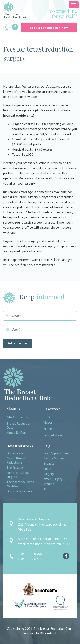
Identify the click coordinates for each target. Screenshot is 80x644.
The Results (15, 468)
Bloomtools (49, 633)
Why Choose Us (17, 417)
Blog (47, 416)
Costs (47, 469)
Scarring (49, 484)
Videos (48, 422)
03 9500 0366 (6, 28)
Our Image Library (19, 491)
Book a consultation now (49, 28)
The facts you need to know (20, 484)
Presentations (53, 435)
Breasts (49, 463)
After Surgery (53, 479)
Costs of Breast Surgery (18, 475)
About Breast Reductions (16, 460)
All (45, 489)
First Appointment (56, 453)
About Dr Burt (17, 433)
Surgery (49, 474)
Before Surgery (54, 458)
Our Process (15, 453)
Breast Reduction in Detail (20, 426)
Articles (49, 429)
